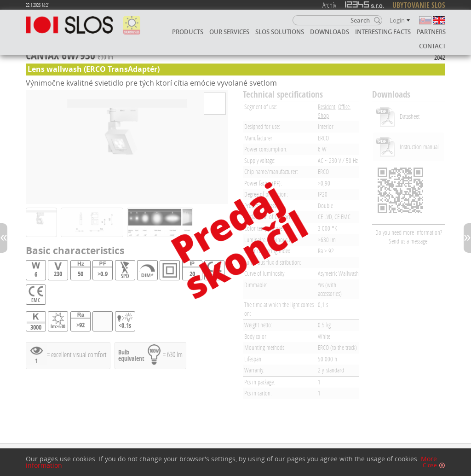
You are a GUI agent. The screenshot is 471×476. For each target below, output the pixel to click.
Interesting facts (383, 32)
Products (188, 32)
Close (430, 465)
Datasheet (410, 116)
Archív (329, 5)
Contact (432, 46)
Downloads (330, 32)
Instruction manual (419, 147)
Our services (229, 32)
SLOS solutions (280, 32)
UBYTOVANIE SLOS (419, 5)
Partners (431, 32)
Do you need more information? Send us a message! (409, 237)
